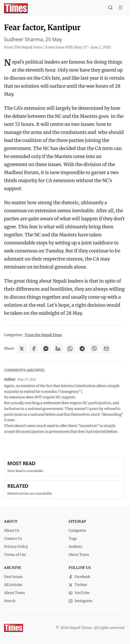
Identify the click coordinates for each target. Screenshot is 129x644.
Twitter (78, 585)
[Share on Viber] (94, 349)
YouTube (79, 593)
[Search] (110, 8)
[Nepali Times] (13, 628)
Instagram (80, 601)
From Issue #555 (78, 47)
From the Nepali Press (43, 335)
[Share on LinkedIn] (58, 349)
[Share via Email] (106, 349)
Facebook (79, 577)
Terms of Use (15, 555)
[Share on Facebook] (34, 349)
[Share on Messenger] (46, 349)
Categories (77, 530)
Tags (73, 539)
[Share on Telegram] (82, 349)
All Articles (13, 585)
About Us (12, 530)
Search (10, 601)
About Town (79, 555)
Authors (75, 547)
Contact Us (13, 539)
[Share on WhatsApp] (70, 349)
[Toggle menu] (120, 8)
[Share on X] (22, 349)
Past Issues (13, 577)
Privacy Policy (16, 547)
